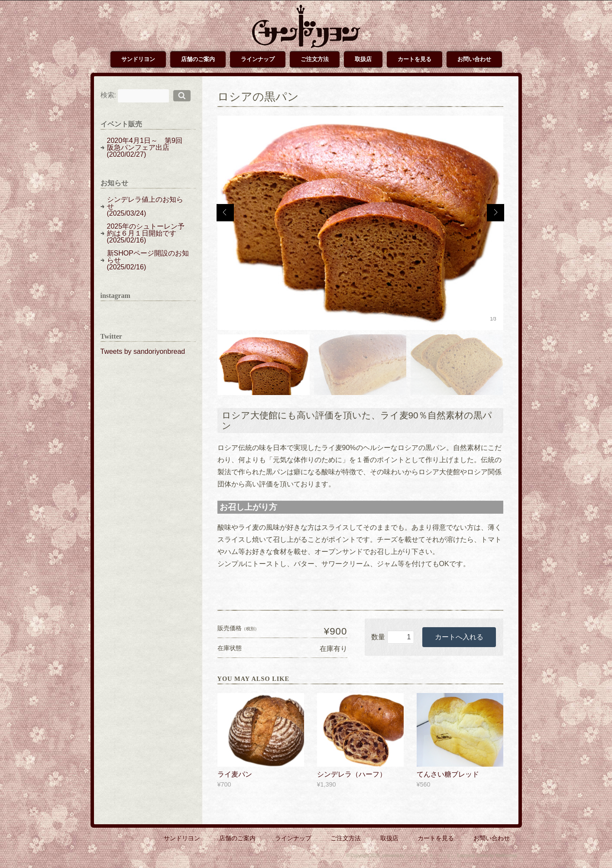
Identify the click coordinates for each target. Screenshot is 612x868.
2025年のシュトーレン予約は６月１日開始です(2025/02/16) (146, 233)
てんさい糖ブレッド (448, 774)
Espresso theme (473, 856)
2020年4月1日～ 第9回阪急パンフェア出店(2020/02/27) (145, 147)
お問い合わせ (474, 59)
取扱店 (363, 59)
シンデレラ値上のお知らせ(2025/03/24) (145, 206)
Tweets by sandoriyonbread (143, 351)
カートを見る (414, 59)
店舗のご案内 (198, 59)
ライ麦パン (235, 774)
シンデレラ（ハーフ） (352, 774)
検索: (108, 95)
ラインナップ (258, 59)
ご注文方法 (315, 59)
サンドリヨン (138, 59)
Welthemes (506, 856)
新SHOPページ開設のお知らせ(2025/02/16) (148, 260)
